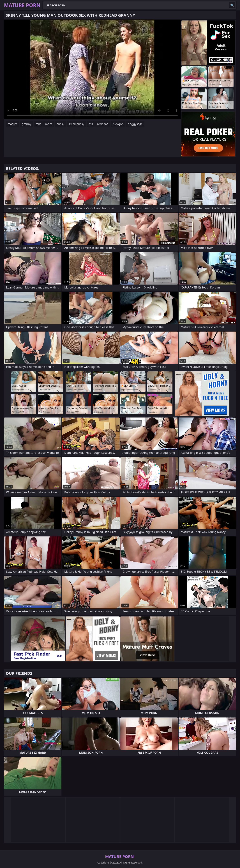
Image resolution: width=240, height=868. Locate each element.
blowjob (118, 124)
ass (91, 124)
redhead (103, 124)
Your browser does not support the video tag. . (92, 69)
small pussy (76, 124)
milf (38, 124)
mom (49, 124)
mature (12, 124)
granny (26, 124)
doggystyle (135, 124)
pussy (60, 124)
